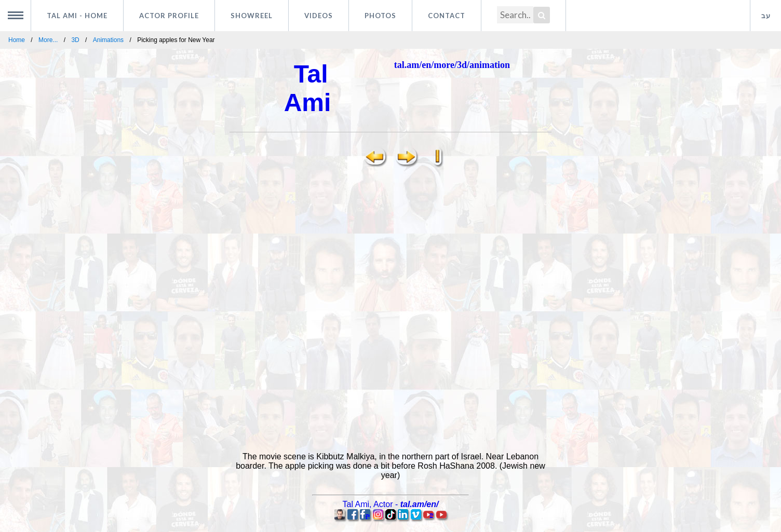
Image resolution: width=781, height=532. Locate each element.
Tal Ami (77, 16)
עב (766, 16)
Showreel (252, 16)
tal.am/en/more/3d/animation (452, 65)
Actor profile (169, 16)
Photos (380, 16)
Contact (447, 16)
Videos (319, 16)
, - (391, 504)
